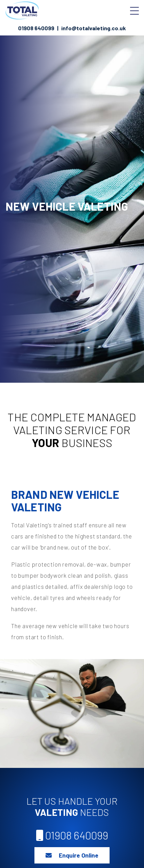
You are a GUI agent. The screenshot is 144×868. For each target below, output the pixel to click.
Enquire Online (72, 855)
